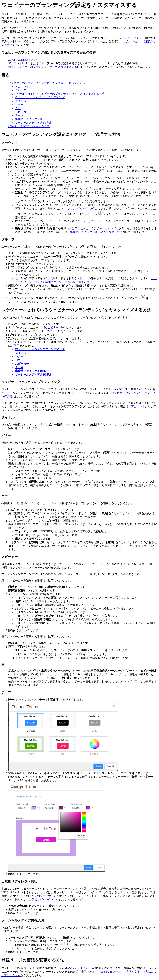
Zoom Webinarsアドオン (23, 60)
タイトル (21, 101)
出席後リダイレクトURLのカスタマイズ (95, 232)
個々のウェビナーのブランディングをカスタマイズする (43, 67)
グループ (21, 90)
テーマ (19, 115)
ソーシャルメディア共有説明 (33, 123)
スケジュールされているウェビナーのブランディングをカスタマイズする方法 (56, 94)
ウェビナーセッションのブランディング (40, 97)
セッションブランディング (78, 209)
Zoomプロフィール (82, 968)
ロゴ (18, 108)
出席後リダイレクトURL (30, 119)
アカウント (22, 87)
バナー (19, 105)
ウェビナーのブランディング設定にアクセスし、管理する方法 (47, 83)
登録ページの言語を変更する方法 (29, 126)
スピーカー (22, 112)
